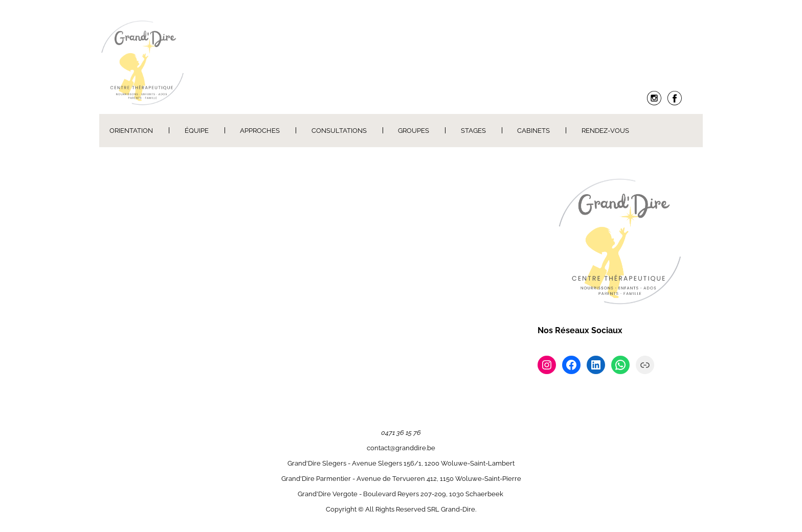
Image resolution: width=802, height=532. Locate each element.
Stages (473, 131)
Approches (260, 131)
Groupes (414, 131)
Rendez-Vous (605, 131)
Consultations (339, 131)
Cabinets (533, 131)
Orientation (131, 131)
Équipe (197, 131)
